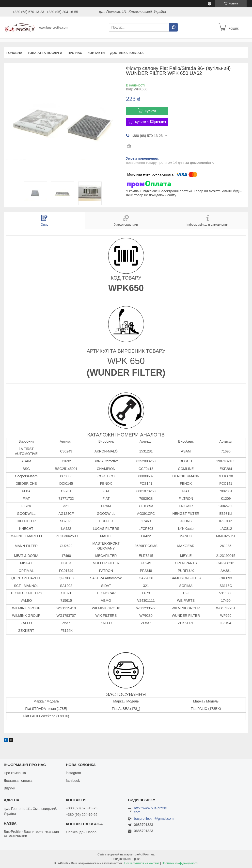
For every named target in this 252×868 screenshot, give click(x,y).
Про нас (75, 53)
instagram (73, 773)
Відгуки (9, 788)
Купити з (150, 122)
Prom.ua (149, 854)
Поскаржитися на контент (142, 863)
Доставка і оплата (127, 53)
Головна (14, 53)
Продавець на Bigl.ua (126, 859)
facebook (73, 781)
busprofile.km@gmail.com (154, 819)
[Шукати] (173, 27)
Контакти (96, 53)
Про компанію (15, 773)
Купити (150, 111)
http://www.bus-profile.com (151, 810)
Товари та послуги (45, 53)
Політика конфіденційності (180, 863)
